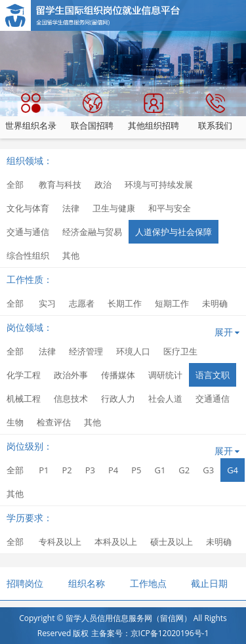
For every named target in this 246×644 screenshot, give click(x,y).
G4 (233, 470)
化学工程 (24, 375)
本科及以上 (116, 542)
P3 (90, 470)
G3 (208, 470)
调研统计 (165, 375)
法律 (71, 208)
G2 (184, 470)
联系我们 (215, 112)
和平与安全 (170, 208)
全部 (15, 184)
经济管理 (86, 351)
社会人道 (165, 398)
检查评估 (54, 422)
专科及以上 (60, 542)
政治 (103, 184)
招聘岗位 (25, 583)
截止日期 (209, 583)
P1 (44, 470)
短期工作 (172, 303)
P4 (113, 470)
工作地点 (148, 583)
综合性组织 (28, 255)
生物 (15, 422)
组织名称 (87, 583)
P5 (136, 470)
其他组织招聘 (154, 112)
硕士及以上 (172, 542)
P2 (67, 470)
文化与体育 (28, 208)
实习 (47, 303)
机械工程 (24, 398)
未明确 (215, 303)
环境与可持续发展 (159, 184)
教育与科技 (60, 184)
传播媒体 (118, 375)
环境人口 (133, 351)
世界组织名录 (31, 112)
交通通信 (213, 398)
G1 (160, 470)
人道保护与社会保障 (174, 232)
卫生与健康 (114, 208)
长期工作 (125, 303)
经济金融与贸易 (92, 232)
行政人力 (118, 398)
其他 (71, 255)
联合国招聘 (92, 112)
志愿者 (82, 303)
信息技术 (71, 398)
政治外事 (71, 375)
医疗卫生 (180, 351)
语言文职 (213, 375)
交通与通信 (28, 232)
